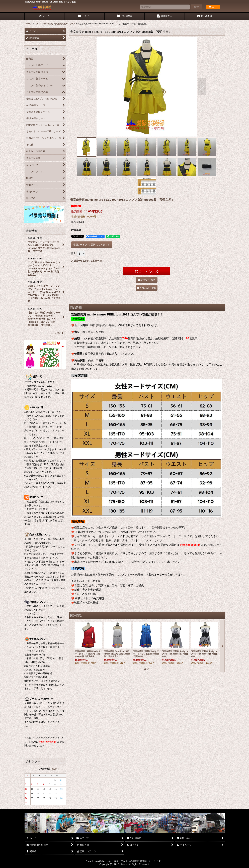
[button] (91, 86)
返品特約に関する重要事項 (86, 261)
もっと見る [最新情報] (57, 333)
